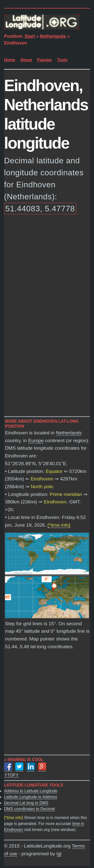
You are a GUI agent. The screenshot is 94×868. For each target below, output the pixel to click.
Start (30, 36)
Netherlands (53, 36)
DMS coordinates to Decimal (29, 809)
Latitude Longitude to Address (31, 797)
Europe (36, 441)
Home (10, 60)
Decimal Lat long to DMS (26, 803)
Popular (45, 60)
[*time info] (59, 525)
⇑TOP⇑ (11, 775)
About (26, 60)
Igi (59, 854)
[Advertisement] (47, 267)
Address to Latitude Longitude (31, 791)
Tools (62, 60)
